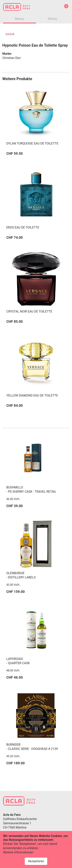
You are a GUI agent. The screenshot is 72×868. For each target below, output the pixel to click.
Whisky (52, 19)
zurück (10, 34)
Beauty (20, 19)
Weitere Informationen (18, 856)
